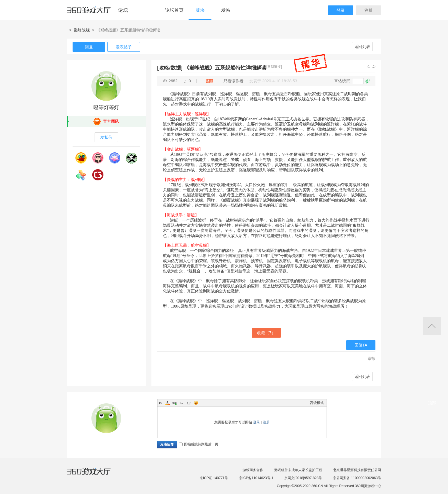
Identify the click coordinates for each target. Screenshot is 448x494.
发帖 (226, 10)
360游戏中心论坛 (100, 13)
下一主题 (374, 67)
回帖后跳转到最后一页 (199, 444)
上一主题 (369, 67)
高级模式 (317, 403)
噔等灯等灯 (106, 107)
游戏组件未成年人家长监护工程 (298, 470)
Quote (182, 403)
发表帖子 (124, 47)
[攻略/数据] (170, 68)
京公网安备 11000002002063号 (357, 478)
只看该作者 (233, 81)
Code (189, 403)
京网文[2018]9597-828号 (303, 478)
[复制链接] (274, 67)
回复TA (361, 345)
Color (167, 403)
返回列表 (362, 47)
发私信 (106, 137)
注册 (369, 10)
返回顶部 (432, 326)
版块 (200, 10)
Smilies (196, 403)
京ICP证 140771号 (214, 478)
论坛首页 (174, 10)
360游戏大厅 (95, 475)
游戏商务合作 (253, 470)
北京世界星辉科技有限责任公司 (357, 470)
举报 (371, 358)
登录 (341, 10)
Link (175, 403)
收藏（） (266, 333)
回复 (89, 47)
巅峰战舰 (82, 30)
